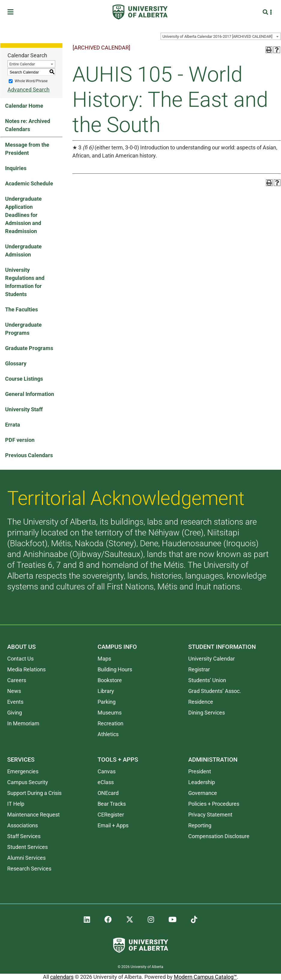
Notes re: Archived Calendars (28, 125)
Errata (13, 425)
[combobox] (221, 36)
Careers (17, 680)
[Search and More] (266, 12)
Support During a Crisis (34, 793)
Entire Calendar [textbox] (22, 64)
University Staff (24, 409)
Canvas (107, 771)
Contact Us (20, 659)
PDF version (20, 440)
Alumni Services (26, 858)
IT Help (16, 804)
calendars (62, 977)
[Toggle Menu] (12, 12)
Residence (201, 702)
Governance (203, 793)
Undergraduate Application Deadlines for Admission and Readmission (23, 215)
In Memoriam (23, 723)
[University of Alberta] (140, 12)
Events (15, 702)
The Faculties (21, 309)
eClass (106, 782)
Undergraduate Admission (23, 250)
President (200, 771)
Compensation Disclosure (219, 836)
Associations (23, 825)
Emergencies (23, 771)
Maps (104, 659)
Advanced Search (29, 90)
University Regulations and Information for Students (25, 282)
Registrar (199, 669)
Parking (107, 702)
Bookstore (110, 680)
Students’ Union (207, 680)
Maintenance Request (33, 815)
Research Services (29, 869)
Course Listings (24, 379)
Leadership (202, 782)
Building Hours (115, 669)
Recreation (110, 723)
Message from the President (27, 149)
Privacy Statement (210, 815)
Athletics (108, 734)
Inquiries (16, 168)
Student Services (27, 847)
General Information (30, 394)
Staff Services (24, 836)
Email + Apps (113, 825)
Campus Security (28, 782)
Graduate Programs (29, 348)
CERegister (111, 815)
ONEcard (108, 793)
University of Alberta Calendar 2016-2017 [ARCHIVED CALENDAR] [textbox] (217, 36)
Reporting (200, 825)
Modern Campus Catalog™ (205, 977)
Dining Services (207, 713)
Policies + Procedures (214, 804)
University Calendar (212, 659)
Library (106, 691)
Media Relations (26, 669)
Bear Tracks (112, 804)
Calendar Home (24, 106)
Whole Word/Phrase (31, 81)
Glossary (16, 363)
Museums (110, 713)
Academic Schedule (29, 183)
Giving (15, 713)
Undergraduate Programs (23, 329)
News (14, 691)
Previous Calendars (29, 455)
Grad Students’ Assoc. (215, 691)
